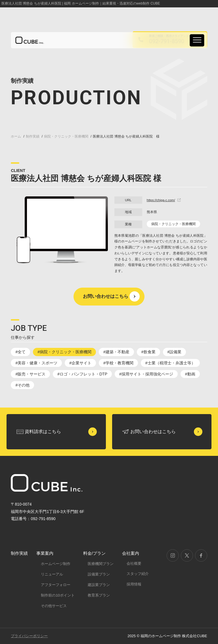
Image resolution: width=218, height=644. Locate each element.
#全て (20, 352)
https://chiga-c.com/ (164, 200)
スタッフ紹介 (138, 574)
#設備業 (175, 352)
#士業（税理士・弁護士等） (170, 363)
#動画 (190, 374)
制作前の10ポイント (58, 595)
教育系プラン (99, 595)
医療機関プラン (101, 564)
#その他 (22, 385)
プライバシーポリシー (29, 636)
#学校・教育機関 (118, 363)
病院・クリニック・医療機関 (173, 224)
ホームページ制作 (56, 564)
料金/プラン (94, 553)
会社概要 (134, 563)
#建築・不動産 (116, 352)
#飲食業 (148, 352)
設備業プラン (99, 574)
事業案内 (45, 553)
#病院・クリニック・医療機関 (64, 352)
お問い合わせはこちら (106, 296)
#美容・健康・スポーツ (36, 363)
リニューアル (52, 574)
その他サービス (54, 606)
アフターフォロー (56, 585)
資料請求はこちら (43, 432)
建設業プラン (99, 585)
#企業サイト (80, 363)
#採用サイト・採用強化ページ (146, 374)
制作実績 (19, 553)
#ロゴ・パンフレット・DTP (82, 374)
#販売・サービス (30, 374)
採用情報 (134, 584)
